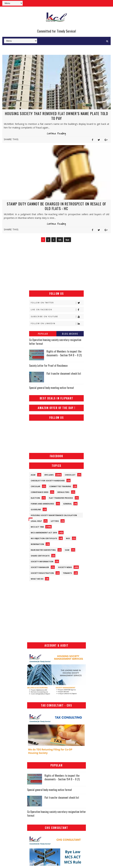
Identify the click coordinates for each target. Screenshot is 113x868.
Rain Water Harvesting (43, 550)
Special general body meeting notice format (52, 388)
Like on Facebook (57, 310)
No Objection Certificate (44, 538)
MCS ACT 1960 (37, 527)
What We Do (37, 579)
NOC (68, 538)
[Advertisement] (56, 266)
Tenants (67, 573)
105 (60, 240)
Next (67, 240)
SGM (67, 550)
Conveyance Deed (40, 492)
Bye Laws (49, 475)
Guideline (36, 509)
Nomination (37, 544)
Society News (65, 567)
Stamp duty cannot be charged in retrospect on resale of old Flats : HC (57, 206)
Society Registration (42, 573)
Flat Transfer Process (61, 498)
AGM (33, 475)
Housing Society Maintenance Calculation (54, 515)
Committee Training (60, 486)
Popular (43, 334)
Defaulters (63, 492)
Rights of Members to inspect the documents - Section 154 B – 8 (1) (64, 353)
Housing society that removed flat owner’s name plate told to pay (56, 116)
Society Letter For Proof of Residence (48, 366)
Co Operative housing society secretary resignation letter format (55, 342)
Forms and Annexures (42, 504)
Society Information (42, 561)
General (68, 504)
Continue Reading (56, 134)
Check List (70, 475)
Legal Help (36, 521)
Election (35, 498)
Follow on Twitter (57, 303)
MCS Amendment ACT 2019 (44, 532)
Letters (55, 521)
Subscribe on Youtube (57, 317)
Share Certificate (40, 556)
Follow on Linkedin (57, 324)
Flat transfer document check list (64, 373)
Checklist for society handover (48, 480)
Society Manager (40, 567)
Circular (35, 486)
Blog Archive (70, 334)
